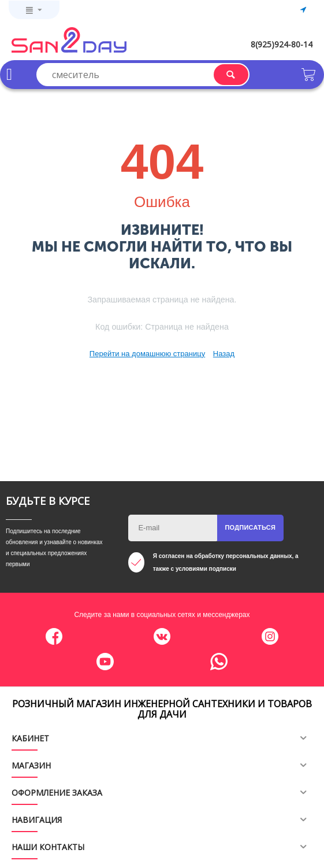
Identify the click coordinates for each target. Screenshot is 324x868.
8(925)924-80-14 (282, 44)
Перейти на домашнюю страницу (147, 354)
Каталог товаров (9, 75)
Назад (224, 354)
